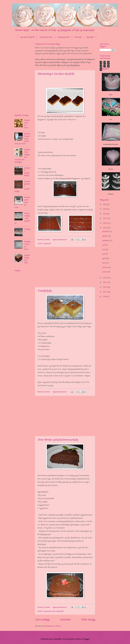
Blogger (86, 639)
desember (106, 232)
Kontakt (78, 37)
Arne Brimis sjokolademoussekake (58, 440)
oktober (105, 236)
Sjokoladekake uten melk (27, 259)
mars (104, 263)
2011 (105, 292)
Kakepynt (111, 194)
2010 (105, 297)
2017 (105, 218)
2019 (105, 209)
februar (105, 267)
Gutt (111, 120)
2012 (105, 287)
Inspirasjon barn (46, 37)
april (104, 258)
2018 (105, 214)
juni (104, 250)
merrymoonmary (69, 639)
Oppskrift (90, 37)
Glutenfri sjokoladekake (27, 172)
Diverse (111, 169)
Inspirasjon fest (63, 37)
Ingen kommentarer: (60, 240)
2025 (105, 204)
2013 (105, 282)
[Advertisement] (65, 267)
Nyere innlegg (42, 620)
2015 (105, 228)
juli (104, 245)
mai (104, 254)
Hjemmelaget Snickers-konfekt (56, 74)
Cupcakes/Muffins (27, 37)
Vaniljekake (44, 291)
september (106, 241)
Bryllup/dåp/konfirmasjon (111, 144)
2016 (105, 223)
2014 (105, 278)
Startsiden (65, 620)
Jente (111, 95)
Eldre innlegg (88, 620)
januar (105, 272)
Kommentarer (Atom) (52, 626)
